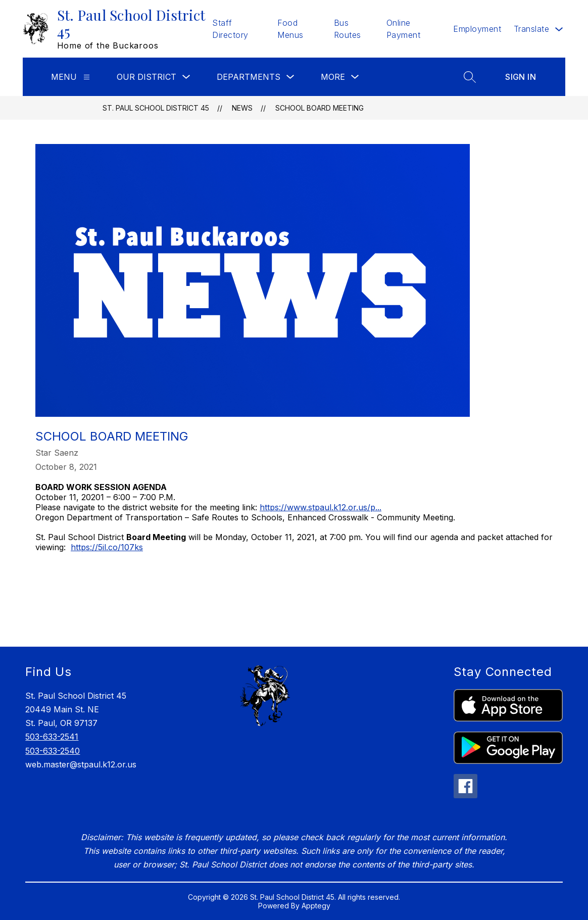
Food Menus (290, 29)
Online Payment (404, 29)
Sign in (521, 77)
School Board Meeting (320, 108)
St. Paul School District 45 (156, 108)
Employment (477, 29)
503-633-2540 (53, 751)
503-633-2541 (52, 737)
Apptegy (316, 906)
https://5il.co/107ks (107, 547)
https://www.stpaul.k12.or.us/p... (321, 507)
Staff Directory (230, 29)
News (242, 108)
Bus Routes (348, 29)
